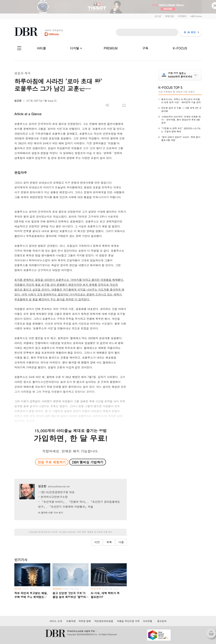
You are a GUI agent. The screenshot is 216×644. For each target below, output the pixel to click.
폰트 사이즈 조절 (118, 106)
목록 (109, 542)
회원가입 (169, 16)
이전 (97, 542)
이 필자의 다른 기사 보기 (51, 513)
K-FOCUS (180, 48)
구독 (145, 48)
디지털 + (76, 48)
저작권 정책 (85, 621)
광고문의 (162, 621)
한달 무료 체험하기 (52, 462)
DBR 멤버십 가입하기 (88, 462)
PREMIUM (111, 48)
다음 (121, 542)
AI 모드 (192, 32)
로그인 (158, 16)
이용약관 (71, 621)
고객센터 (182, 16)
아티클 (41, 48)
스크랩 (124, 106)
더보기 (107, 105)
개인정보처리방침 (104, 621)
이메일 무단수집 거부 (128, 621)
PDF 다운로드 (113, 106)
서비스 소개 (56, 621)
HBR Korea (196, 16)
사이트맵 (147, 621)
